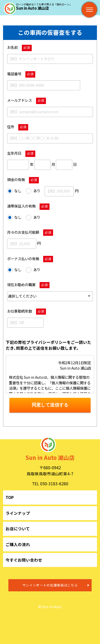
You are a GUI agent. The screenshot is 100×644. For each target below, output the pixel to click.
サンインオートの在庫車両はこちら (50, 585)
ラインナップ (18, 513)
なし (14, 191)
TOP (10, 497)
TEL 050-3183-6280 (50, 484)
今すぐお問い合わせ (24, 560)
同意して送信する (50, 405)
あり (33, 191)
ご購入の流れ (18, 544)
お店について (18, 529)
